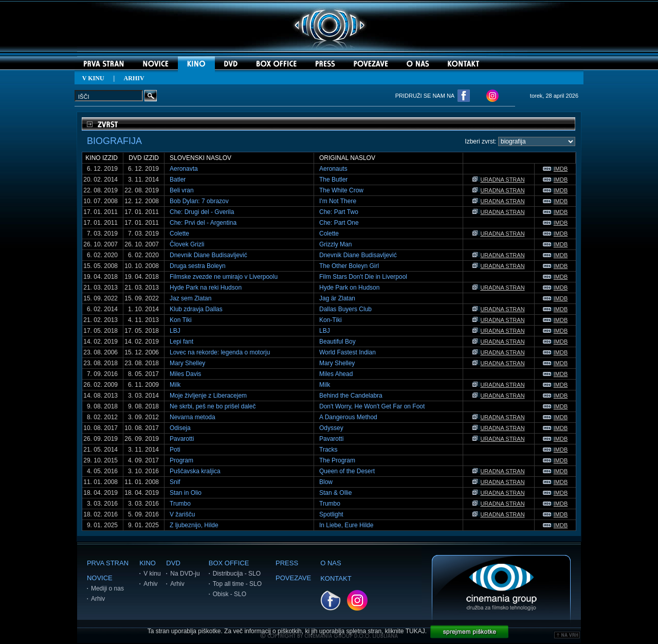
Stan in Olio (186, 493)
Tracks (328, 450)
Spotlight (331, 514)
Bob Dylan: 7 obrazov (199, 201)
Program (181, 460)
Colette (179, 234)
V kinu (152, 574)
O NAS (331, 563)
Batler (178, 180)
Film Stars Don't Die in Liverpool (363, 277)
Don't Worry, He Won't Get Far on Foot (372, 406)
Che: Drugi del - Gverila (202, 212)
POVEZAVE (293, 578)
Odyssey (331, 428)
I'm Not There (338, 201)
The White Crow (341, 190)
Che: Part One (339, 223)
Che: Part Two (339, 212)
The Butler (333, 180)
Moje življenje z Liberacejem (208, 396)
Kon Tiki (181, 320)
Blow (326, 482)
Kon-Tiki (331, 320)
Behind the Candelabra (351, 396)
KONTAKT (336, 578)
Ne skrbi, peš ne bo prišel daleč (213, 406)
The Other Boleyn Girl (349, 266)
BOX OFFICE (229, 563)
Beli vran (182, 190)
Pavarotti (182, 439)
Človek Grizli (187, 244)
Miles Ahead (336, 374)
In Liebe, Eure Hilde (346, 525)
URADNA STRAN (498, 180)
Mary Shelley (187, 363)
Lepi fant (181, 342)
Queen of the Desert (347, 471)
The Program (337, 460)
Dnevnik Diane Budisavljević (208, 255)
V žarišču (182, 514)
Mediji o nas (107, 588)
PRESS (287, 563)
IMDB (555, 169)
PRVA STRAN (108, 563)
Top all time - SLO (237, 584)
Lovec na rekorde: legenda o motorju (220, 352)
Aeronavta (184, 169)
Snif (175, 482)
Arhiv (98, 599)
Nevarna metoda (193, 417)
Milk (175, 385)
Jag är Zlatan (337, 298)
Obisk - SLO (230, 594)
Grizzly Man (335, 244)
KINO (148, 563)
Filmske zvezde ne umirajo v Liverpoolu (224, 277)
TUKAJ (415, 631)
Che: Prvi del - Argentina (203, 223)
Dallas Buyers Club (345, 309)
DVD (173, 563)
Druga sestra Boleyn (198, 266)
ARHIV (134, 78)
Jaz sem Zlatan (190, 298)
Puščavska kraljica (195, 471)
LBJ (175, 331)
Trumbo (180, 504)
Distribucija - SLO (237, 574)
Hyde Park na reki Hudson (206, 288)
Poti (175, 450)
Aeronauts (333, 169)
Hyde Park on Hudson (349, 288)
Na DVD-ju (185, 574)
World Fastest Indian (348, 352)
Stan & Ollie (335, 493)
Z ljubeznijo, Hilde (194, 525)
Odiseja (180, 428)
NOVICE (100, 578)
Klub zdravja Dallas (196, 309)
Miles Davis (185, 374)
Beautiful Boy (337, 342)
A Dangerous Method (348, 417)
